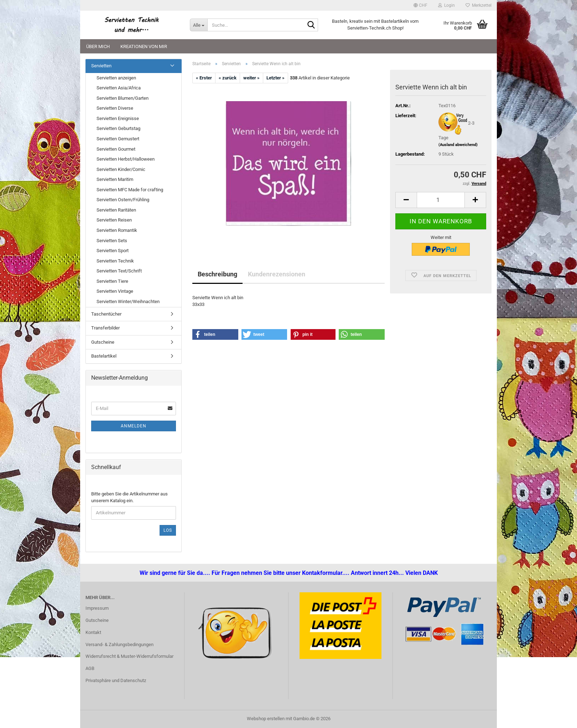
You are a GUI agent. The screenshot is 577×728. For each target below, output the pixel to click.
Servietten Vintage (115, 291)
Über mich (98, 46)
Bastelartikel (104, 356)
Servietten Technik (115, 261)
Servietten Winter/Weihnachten (128, 301)
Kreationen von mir (144, 46)
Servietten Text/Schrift (119, 271)
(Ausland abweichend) (458, 145)
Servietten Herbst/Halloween (126, 159)
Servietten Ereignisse (118, 118)
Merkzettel (479, 5)
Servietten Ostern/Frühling (123, 200)
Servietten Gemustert (118, 139)
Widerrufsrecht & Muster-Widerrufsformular (129, 656)
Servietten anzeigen (116, 78)
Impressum (97, 608)
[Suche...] (199, 25)
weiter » (251, 78)
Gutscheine (103, 342)
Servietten (101, 66)
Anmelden (134, 426)
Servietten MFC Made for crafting (130, 190)
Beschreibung (217, 274)
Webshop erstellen (266, 719)
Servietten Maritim (115, 179)
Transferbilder (105, 328)
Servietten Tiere (112, 281)
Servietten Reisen (114, 220)
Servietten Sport (113, 251)
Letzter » (275, 78)
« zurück (228, 78)
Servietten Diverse (115, 108)
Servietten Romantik (117, 230)
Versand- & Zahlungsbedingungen (119, 644)
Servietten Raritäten (116, 210)
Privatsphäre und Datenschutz (116, 680)
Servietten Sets (112, 241)
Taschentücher (106, 314)
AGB (90, 668)
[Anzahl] (441, 200)
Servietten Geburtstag (118, 128)
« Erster (204, 78)
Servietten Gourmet (116, 149)
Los (168, 530)
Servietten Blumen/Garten (123, 98)
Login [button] (446, 5)
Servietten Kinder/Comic (121, 169)
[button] (420, 5)
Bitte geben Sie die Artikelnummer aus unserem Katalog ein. (129, 497)
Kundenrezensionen (277, 274)
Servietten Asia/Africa (119, 88)
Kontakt (93, 632)
